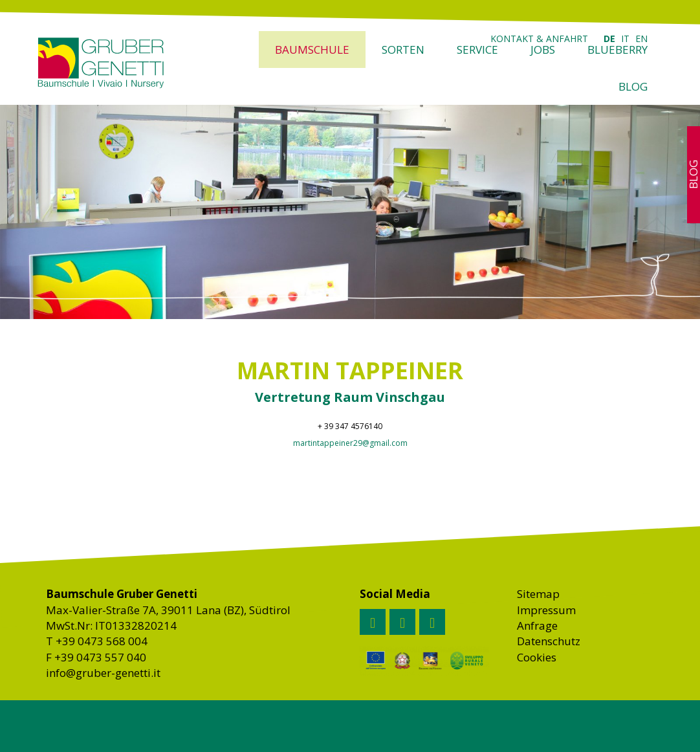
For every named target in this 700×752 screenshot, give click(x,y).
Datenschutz (549, 641)
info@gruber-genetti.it (103, 673)
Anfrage (537, 625)
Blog (633, 86)
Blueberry (618, 50)
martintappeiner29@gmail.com (350, 443)
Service (477, 50)
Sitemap (538, 594)
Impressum (546, 610)
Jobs (543, 50)
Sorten (403, 50)
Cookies (537, 657)
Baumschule (312, 50)
